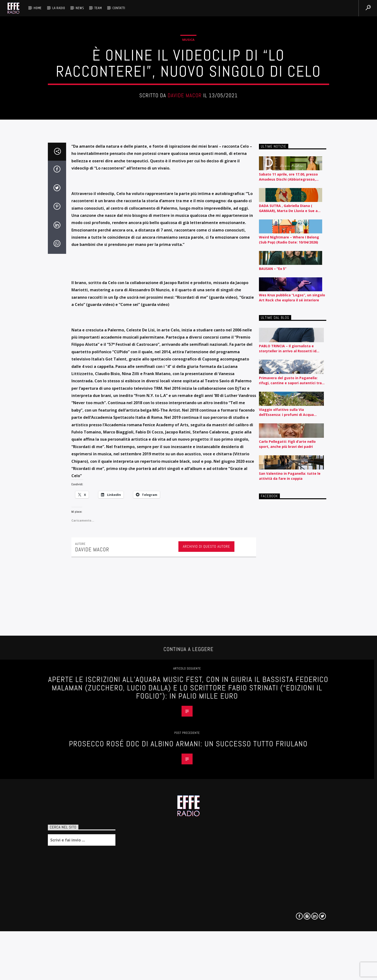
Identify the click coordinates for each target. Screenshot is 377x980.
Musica (188, 189)
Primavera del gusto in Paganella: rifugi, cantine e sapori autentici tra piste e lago (290, 706)
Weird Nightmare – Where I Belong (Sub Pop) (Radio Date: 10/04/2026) (289, 566)
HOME (38, 8)
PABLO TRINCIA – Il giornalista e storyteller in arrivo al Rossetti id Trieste (288, 674)
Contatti (119, 8)
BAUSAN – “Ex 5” (273, 594)
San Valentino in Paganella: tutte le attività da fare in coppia (290, 802)
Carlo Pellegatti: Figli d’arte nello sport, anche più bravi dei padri (287, 770)
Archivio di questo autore (206, 872)
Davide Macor (185, 245)
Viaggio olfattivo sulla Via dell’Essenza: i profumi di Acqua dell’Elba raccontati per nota (286, 738)
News (80, 8)
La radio (59, 8)
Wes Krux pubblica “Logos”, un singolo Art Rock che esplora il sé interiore (292, 624)
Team (98, 8)
